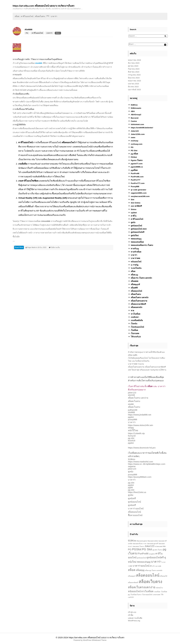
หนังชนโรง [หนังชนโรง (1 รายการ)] (159, 588)
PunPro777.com (138, 183)
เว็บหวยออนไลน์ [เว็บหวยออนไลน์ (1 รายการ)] (147, 595)
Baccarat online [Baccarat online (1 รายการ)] (153, 541)
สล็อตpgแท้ (135, 284)
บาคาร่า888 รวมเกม (136, 364)
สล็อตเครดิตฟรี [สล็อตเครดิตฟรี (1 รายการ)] (133, 582)
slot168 (131, 395)
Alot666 (28, 29)
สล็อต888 (135, 281)
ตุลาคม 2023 (133, 66)
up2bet (134, 213)
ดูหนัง (133, 222)
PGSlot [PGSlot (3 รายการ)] (137, 549)
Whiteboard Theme (99, 640)
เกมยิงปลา (135, 317)
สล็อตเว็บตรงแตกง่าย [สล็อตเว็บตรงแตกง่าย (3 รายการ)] (142, 587)
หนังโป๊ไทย (133, 430)
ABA (133, 111)
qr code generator (139, 190)
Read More (19, 247)
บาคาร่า (54, 16)
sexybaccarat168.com (140, 196)
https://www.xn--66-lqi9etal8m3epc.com (147, 464)
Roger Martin (32, 247)
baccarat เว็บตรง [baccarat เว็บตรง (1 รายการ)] (138, 546)
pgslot (131, 417)
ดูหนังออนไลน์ (136, 226)
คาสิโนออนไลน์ (27, 16)
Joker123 (135, 131)
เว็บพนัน (134, 324)
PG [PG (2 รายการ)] (130, 550)
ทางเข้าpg (135, 249)
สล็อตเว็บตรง (40, 16)
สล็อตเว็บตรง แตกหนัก (140, 297)
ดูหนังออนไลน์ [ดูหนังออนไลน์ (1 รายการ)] (141, 558)
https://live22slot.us (137, 492)
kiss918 (132, 441)
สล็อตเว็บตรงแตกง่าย (139, 301)
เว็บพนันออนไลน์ (137, 327)
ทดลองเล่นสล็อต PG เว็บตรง (142, 245)
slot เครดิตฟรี (136, 206)
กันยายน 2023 (134, 69)
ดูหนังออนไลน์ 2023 (139, 229)
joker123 (132, 393)
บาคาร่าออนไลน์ (136, 508)
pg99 (130, 487)
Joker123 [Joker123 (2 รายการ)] (149, 546)
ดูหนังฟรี (132, 498)
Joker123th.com (138, 134)
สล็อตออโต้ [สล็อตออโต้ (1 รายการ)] (164, 576)
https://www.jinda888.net (140, 415)
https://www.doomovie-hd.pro (142, 448)
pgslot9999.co (137, 167)
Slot (132, 200)
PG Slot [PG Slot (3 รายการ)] (147, 549)
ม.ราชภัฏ (135, 265)
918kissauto (136, 108)
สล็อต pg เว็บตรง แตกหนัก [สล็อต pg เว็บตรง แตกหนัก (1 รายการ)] (154, 570)
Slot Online (136, 203)
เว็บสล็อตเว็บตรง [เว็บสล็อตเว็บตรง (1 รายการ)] (136, 595)
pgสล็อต (134, 170)
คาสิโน (134, 216)
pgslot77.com (137, 164)
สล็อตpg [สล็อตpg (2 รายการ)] (140, 570)
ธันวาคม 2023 (134, 63)
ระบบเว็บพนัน (136, 268)
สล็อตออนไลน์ (136, 291)
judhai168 (133, 410)
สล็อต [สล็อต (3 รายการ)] (132, 570)
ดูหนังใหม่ (135, 236)
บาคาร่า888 (135, 258)
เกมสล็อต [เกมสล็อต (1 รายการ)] (157, 592)
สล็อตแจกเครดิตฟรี (138, 304)
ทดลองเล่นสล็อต (137, 242)
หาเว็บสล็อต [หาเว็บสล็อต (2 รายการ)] (147, 591)
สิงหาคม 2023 (134, 72)
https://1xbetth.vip (136, 433)
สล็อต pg (134, 275)
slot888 (131, 412)
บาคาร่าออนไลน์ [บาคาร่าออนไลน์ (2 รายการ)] (141, 566)
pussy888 (133, 419)
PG (48, 16)
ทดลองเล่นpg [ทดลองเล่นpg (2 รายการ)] (144, 562)
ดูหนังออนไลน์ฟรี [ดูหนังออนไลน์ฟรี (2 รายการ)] (155, 558)
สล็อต (17, 16)
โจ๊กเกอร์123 (136, 337)
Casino (134, 121)
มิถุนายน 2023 (134, 78)
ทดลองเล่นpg (136, 239)
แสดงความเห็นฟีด (135, 618)
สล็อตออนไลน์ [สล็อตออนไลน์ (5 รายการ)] (148, 575)
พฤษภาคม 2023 (134, 81)
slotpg (131, 428)
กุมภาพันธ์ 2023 (134, 90)
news (133, 137)
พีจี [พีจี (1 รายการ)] (151, 566)
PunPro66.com (137, 177)
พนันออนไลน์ (136, 262)
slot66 (131, 404)
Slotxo (134, 209)
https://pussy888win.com (140, 477)
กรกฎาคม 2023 (134, 75)
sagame (132, 466)
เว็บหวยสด (135, 333)
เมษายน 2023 (133, 84)
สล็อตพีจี (134, 288)
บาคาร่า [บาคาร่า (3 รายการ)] (156, 562)
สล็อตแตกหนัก (137, 307)
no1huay (135, 141)
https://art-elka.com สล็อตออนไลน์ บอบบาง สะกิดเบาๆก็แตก (97, 637)
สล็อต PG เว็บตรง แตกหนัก (141, 278)
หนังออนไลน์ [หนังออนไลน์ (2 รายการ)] (134, 591)
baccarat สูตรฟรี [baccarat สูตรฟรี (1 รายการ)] (153, 544)
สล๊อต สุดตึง (133, 355)
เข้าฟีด (131, 615)
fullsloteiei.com (137, 124)
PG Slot (134, 151)
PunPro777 (135, 180)
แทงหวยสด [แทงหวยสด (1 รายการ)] (157, 595)
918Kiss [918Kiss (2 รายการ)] (132, 541)
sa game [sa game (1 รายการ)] (152, 554)
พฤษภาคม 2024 (134, 60)
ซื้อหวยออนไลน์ (135, 515)
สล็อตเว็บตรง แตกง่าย (138, 398)
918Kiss (134, 105)
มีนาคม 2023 (133, 87)
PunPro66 (135, 173)
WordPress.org (134, 621)
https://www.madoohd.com (140, 462)
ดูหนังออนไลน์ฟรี (138, 232)
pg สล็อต (134, 154)
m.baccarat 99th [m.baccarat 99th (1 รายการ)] (160, 546)
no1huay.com (137, 144)
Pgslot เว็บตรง (137, 160)
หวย (132, 311)
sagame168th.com (139, 193)
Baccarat (135, 118)
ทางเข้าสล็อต (136, 252)
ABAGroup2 (136, 115)
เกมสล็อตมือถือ (137, 320)
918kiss (132, 459)
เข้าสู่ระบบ (132, 612)
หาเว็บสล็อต (135, 314)
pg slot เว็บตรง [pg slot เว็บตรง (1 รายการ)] (157, 550)
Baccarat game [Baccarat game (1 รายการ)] (142, 541)
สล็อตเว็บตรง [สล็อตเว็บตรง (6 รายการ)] (150, 582)
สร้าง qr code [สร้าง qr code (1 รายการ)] (157, 566)
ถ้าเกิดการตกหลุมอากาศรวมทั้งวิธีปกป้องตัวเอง (146, 352)
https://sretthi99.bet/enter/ (142, 128)
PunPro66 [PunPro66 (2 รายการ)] (143, 554)
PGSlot (134, 157)
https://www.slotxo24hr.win (140, 425)
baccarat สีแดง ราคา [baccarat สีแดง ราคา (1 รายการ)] (140, 544)
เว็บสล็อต (134, 330)
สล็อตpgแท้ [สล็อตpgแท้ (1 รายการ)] (132, 576)
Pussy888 (135, 186)
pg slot (131, 438)
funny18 (132, 436)
